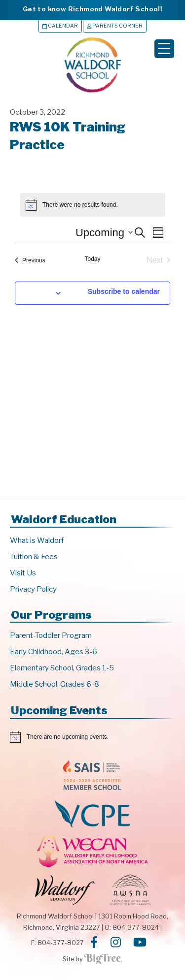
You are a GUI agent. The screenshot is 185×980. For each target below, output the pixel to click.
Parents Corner (115, 26)
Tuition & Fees (34, 557)
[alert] (92, 205)
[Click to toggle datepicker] (104, 233)
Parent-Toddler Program (51, 635)
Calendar (60, 26)
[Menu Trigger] (164, 49)
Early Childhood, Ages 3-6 (54, 652)
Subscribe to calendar (124, 291)
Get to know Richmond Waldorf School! (92, 9)
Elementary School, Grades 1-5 (62, 668)
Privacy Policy (33, 589)
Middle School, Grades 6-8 (55, 684)
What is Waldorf (37, 540)
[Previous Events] (30, 260)
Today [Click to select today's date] (92, 259)
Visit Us (23, 573)
